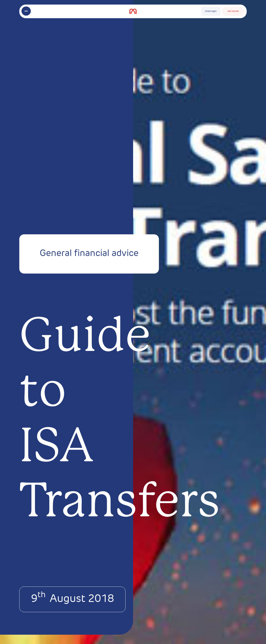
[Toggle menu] (26, 11)
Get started (233, 11)
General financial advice (89, 254)
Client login (211, 11)
